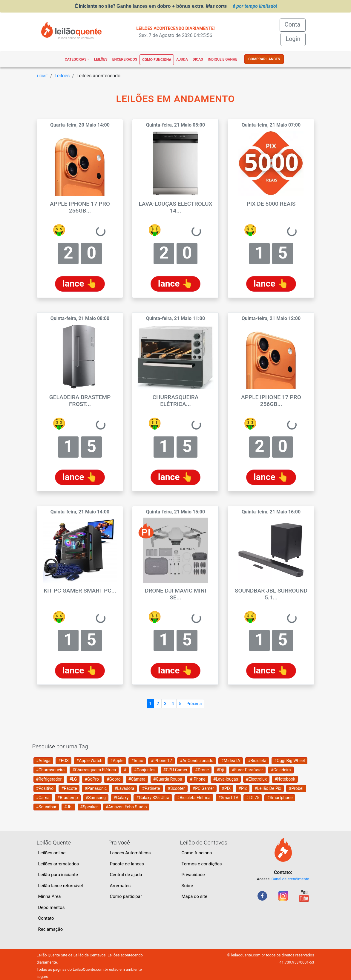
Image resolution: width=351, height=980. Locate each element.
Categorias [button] (76, 59)
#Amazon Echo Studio (126, 807)
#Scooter (176, 788)
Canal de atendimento (291, 879)
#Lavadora (124, 788)
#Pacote (69, 788)
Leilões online (52, 853)
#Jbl (68, 807)
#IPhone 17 (161, 761)
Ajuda (182, 59)
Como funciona (157, 60)
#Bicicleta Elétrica (194, 798)
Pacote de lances (127, 864)
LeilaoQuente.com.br (90, 969)
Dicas (198, 59)
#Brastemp (68, 798)
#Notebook (285, 779)
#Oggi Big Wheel (290, 761)
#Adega (43, 761)
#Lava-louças (226, 779)
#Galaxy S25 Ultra (153, 798)
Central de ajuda (126, 875)
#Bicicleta (257, 761)
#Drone (202, 770)
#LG (73, 779)
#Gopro (114, 779)
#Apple (117, 761)
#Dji (220, 770)
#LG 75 (253, 798)
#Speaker (89, 807)
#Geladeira (281, 770)
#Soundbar (46, 807)
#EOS (63, 761)
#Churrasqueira (50, 770)
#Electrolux (256, 779)
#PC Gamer (203, 788)
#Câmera (137, 779)
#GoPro (92, 779)
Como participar (126, 896)
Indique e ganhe (222, 59)
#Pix (243, 788)
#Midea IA (231, 761)
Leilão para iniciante (58, 875)
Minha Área (50, 896)
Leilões (101, 59)
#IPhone (198, 779)
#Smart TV (228, 798)
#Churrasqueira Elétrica (94, 770)
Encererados (125, 59)
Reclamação (51, 929)
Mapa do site (195, 896)
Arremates (120, 886)
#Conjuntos (145, 770)
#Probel (296, 788)
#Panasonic (96, 788)
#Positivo (45, 788)
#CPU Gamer (175, 770)
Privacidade (193, 875)
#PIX (226, 788)
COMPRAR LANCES (264, 59)
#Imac (137, 761)
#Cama (43, 798)
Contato (46, 918)
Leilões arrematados (59, 864)
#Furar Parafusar (247, 770)
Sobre (187, 886)
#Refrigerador (49, 779)
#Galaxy (121, 798)
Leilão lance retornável (61, 886)
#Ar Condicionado (197, 761)
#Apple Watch (89, 761)
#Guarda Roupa (168, 779)
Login (293, 39)
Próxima (194, 704)
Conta (295, 24)
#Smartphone (280, 798)
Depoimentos (52, 907)
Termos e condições (202, 864)
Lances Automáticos (130, 853)
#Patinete (151, 788)
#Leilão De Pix (268, 788)
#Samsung (96, 798)
